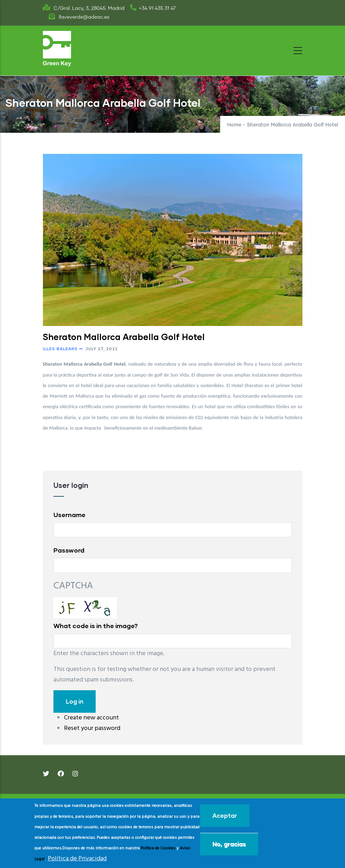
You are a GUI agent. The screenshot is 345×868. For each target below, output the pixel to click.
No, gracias (229, 844)
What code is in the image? (96, 626)
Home (234, 125)
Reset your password (92, 728)
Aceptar (225, 815)
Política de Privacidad (77, 859)
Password (69, 550)
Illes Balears (60, 349)
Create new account (91, 718)
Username (69, 515)
